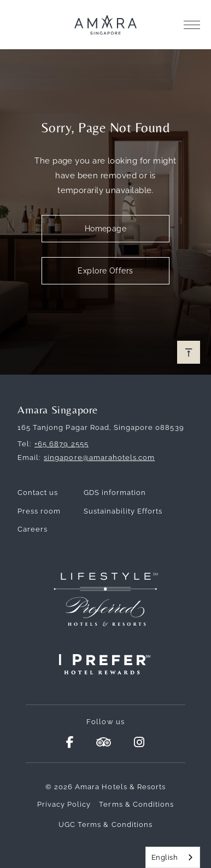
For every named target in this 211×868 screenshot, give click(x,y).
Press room (39, 511)
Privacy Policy (64, 804)
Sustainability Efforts (123, 511)
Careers (33, 529)
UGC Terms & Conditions (106, 825)
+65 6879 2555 (61, 444)
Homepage (106, 229)
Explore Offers (105, 271)
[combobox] (173, 857)
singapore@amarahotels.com (99, 458)
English (165, 857)
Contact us (38, 493)
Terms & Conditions (136, 804)
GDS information (115, 493)
